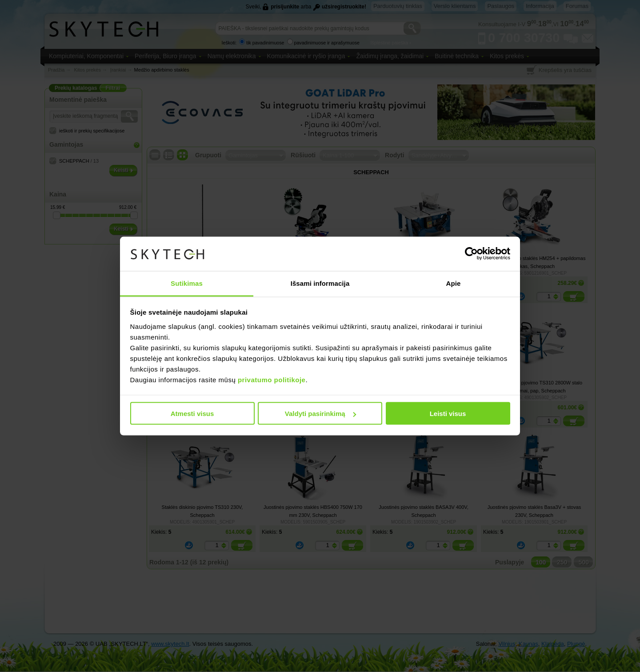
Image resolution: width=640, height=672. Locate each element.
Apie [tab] (454, 283)
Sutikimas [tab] (187, 283)
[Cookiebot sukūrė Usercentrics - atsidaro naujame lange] (471, 254)
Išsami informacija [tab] (320, 283)
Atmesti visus (192, 414)
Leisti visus (448, 414)
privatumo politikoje (272, 379)
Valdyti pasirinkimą (320, 414)
